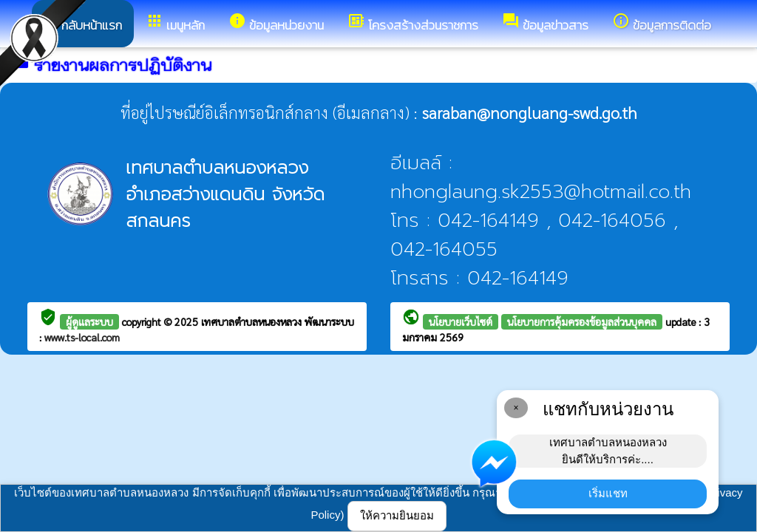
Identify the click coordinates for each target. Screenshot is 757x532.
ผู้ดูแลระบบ (89, 321)
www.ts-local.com (82, 337)
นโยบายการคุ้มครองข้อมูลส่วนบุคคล (582, 321)
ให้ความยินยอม (397, 515)
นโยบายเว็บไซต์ (461, 321)
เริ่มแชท (608, 493)
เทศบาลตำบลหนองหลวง (253, 321)
